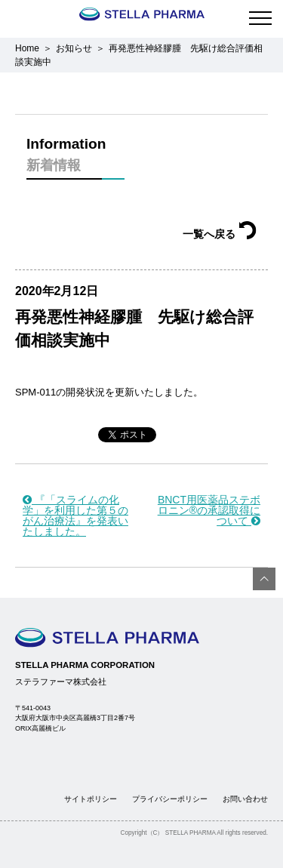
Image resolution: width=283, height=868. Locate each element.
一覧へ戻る (220, 234)
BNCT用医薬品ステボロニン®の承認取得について (209, 510)
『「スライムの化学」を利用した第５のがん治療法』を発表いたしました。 (75, 516)
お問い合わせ (245, 799)
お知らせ (74, 48)
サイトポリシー (91, 799)
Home (27, 48)
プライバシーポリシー (170, 799)
